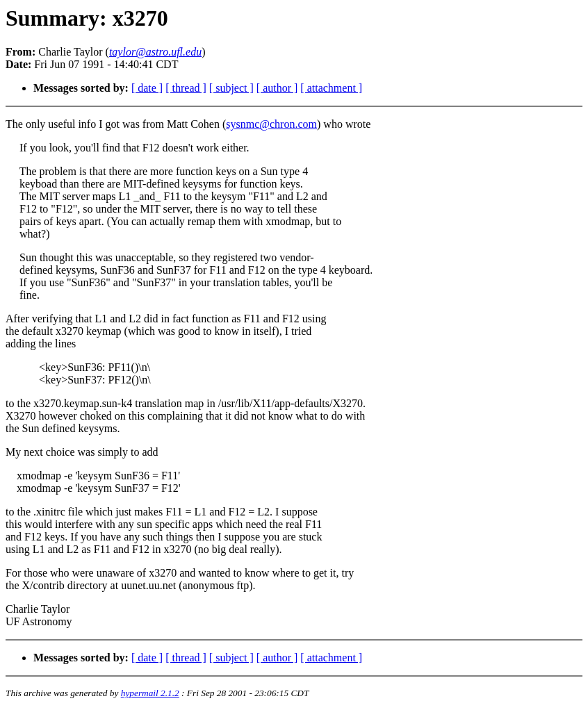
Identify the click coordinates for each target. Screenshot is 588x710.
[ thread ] (186, 88)
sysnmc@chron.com (271, 124)
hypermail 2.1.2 (150, 693)
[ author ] (277, 88)
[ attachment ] (331, 88)
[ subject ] (231, 88)
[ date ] (147, 88)
